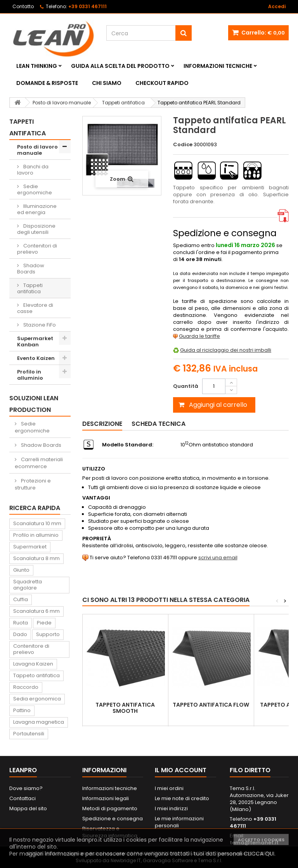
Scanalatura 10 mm (37, 523)
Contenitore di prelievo (31, 649)
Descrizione (102, 424)
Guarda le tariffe (199, 336)
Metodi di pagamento (110, 808)
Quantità (186, 386)
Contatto (23, 6)
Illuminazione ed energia (37, 209)
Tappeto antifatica (36, 675)
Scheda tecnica (159, 424)
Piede (44, 623)
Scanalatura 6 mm (36, 611)
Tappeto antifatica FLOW (211, 705)
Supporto (48, 634)
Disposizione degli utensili (36, 229)
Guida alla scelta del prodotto (120, 66)
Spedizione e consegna (113, 819)
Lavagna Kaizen (33, 664)
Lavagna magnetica (39, 722)
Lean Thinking (37, 66)
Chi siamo (107, 83)
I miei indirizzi (171, 808)
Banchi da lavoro (33, 170)
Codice (183, 145)
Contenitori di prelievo (37, 249)
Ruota (21, 623)
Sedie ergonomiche (35, 189)
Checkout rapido (162, 83)
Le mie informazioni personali (179, 822)
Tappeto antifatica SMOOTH (125, 708)
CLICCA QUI (259, 854)
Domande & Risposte (47, 83)
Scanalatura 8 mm (36, 558)
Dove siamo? (26, 788)
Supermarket (30, 547)
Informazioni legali (106, 798)
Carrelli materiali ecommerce (39, 463)
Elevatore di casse (35, 308)
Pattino (22, 710)
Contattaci (23, 798)
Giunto (21, 570)
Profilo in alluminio (30, 375)
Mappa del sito (28, 808)
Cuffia (21, 599)
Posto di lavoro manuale (37, 150)
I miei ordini (169, 788)
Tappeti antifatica (30, 288)
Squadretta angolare (28, 585)
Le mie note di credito (182, 798)
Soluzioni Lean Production (34, 404)
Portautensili (29, 734)
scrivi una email (218, 558)
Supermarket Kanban (35, 341)
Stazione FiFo (39, 325)
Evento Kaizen (36, 358)
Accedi (277, 6)
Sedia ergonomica (37, 699)
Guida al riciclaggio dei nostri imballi (226, 350)
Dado (20, 634)
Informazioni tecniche (218, 66)
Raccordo (26, 687)
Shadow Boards (31, 269)
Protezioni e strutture (33, 484)
